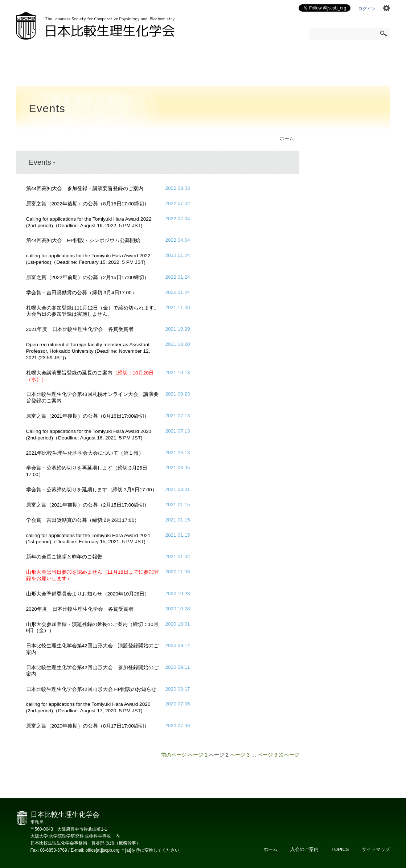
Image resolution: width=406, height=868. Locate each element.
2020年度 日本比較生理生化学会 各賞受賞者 (80, 609)
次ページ (289, 755)
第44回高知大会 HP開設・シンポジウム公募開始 (83, 240)
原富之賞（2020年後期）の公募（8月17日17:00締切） (88, 726)
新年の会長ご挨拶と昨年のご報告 (64, 557)
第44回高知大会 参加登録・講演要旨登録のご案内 (85, 189)
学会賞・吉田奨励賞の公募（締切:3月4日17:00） (81, 293)
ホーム (287, 138)
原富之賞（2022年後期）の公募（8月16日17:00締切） (88, 204)
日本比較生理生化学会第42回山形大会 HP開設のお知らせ (91, 689)
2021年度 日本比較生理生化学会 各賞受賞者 (80, 329)
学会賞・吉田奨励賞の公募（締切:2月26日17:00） (83, 520)
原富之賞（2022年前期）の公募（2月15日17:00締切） (88, 277)
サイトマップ (376, 849)
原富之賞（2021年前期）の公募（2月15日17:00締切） (88, 505)
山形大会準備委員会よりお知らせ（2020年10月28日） (88, 594)
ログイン (367, 9)
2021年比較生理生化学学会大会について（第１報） (85, 453)
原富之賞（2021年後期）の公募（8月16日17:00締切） (88, 416)
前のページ (174, 755)
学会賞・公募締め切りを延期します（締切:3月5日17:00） (92, 490)
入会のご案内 (304, 849)
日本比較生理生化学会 (95, 26)
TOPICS (340, 849)
